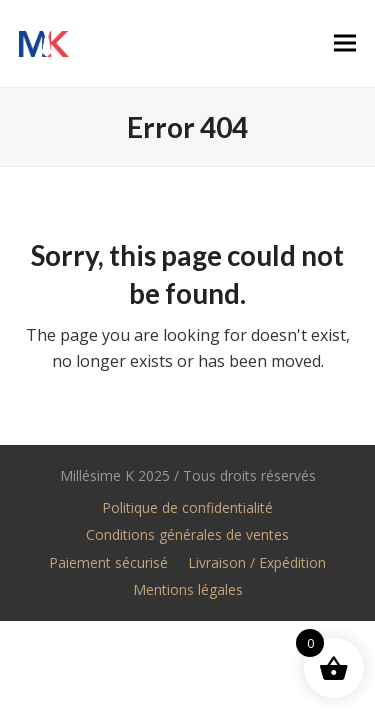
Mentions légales (188, 589)
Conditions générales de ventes (187, 534)
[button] (345, 43)
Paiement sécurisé (108, 562)
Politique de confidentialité (187, 507)
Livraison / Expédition (257, 562)
